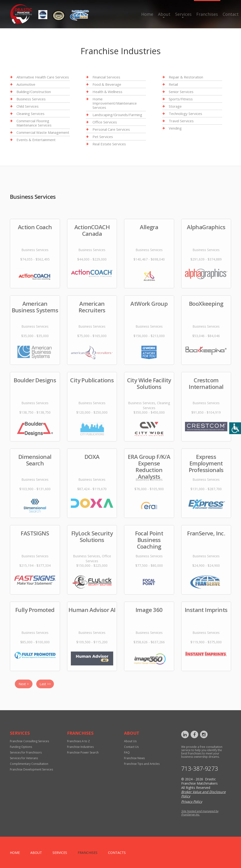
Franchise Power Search (83, 752)
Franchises (207, 14)
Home (147, 14)
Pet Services (103, 137)
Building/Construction (34, 92)
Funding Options (21, 747)
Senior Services (181, 92)
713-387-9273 (200, 768)
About (164, 14)
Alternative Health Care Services (43, 77)
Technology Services (185, 114)
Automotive (26, 84)
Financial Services (106, 77)
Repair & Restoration (186, 77)
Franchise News (134, 758)
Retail (173, 84)
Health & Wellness (107, 92)
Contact (231, 14)
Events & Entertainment (36, 140)
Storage (175, 106)
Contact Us (131, 747)
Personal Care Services (111, 129)
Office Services (105, 122)
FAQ (127, 752)
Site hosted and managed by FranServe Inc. (200, 813)
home (15, 853)
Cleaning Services (30, 114)
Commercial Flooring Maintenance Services (34, 123)
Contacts (117, 853)
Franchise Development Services (31, 769)
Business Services (31, 99)
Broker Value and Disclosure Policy (203, 794)
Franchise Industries (80, 747)
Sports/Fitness (181, 99)
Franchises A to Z (78, 741)
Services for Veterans (24, 758)
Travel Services (181, 121)
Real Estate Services (109, 144)
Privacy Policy (192, 801)
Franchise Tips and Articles (142, 764)
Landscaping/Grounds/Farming (117, 115)
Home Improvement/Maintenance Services (115, 103)
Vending (175, 128)
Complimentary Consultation (29, 764)
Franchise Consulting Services (29, 741)
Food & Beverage (107, 84)
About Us (130, 741)
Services (183, 14)
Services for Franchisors (26, 752)
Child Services (28, 106)
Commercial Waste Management (43, 132)
